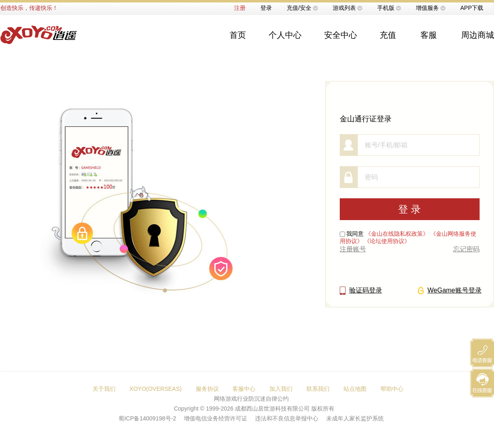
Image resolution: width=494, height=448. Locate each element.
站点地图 (355, 389)
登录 (266, 8)
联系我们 (318, 389)
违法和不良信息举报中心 (287, 418)
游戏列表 (344, 8)
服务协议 (207, 389)
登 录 (409, 209)
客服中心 (244, 389)
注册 (240, 8)
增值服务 (427, 8)
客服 (429, 35)
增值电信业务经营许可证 (216, 418)
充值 (388, 35)
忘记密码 (466, 249)
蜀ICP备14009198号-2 (147, 418)
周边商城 (478, 35)
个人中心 (285, 35)
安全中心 (341, 35)
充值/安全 (299, 8)
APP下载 (472, 8)
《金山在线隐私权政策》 (397, 234)
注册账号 (353, 249)
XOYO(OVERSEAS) (156, 389)
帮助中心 (392, 389)
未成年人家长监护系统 (355, 418)
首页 (238, 35)
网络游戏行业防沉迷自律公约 (251, 399)
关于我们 (104, 389)
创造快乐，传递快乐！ (29, 8)
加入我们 (281, 389)
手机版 (386, 8)
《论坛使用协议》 (387, 241)
